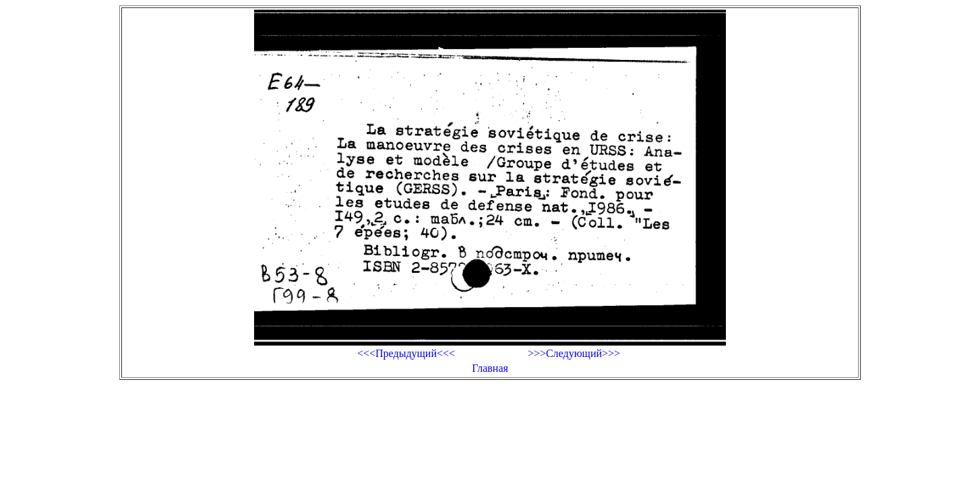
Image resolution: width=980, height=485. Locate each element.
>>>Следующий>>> (574, 353)
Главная (490, 368)
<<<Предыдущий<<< (406, 353)
